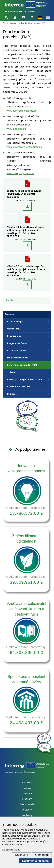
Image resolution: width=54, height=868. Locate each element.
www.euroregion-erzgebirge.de (24, 147)
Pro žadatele (27, 804)
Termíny (27, 794)
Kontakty (27, 815)
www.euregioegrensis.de (20, 173)
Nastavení (22, 855)
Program (10, 314)
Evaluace (12, 394)
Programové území (17, 343)
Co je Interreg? (15, 321)
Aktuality (27, 783)
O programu (14, 329)
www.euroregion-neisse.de (22, 111)
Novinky (27, 788)
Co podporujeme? (17, 350)
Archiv (13, 372)
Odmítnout (42, 855)
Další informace (11, 850)
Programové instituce (19, 387)
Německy (40, 17)
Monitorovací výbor (18, 358)
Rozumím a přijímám (35, 861)
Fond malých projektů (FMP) (22, 365)
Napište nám (32, 17)
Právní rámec (14, 336)
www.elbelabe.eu (16, 129)
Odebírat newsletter (23, 17)
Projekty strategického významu (24, 379)
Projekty (27, 810)
